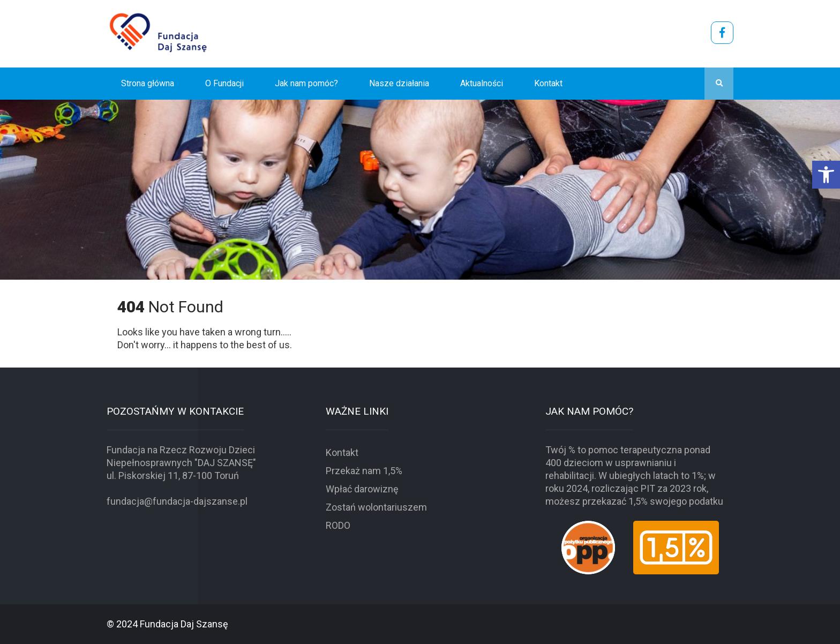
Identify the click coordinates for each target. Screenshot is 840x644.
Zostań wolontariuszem (376, 507)
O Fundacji (224, 83)
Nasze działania (399, 83)
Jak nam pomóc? (306, 83)
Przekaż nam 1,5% (364, 471)
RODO (338, 525)
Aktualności (482, 83)
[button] (826, 175)
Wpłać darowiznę (362, 489)
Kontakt (548, 83)
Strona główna (148, 83)
